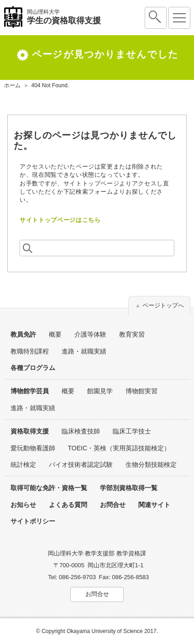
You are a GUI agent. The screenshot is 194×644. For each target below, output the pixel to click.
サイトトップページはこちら (60, 220)
